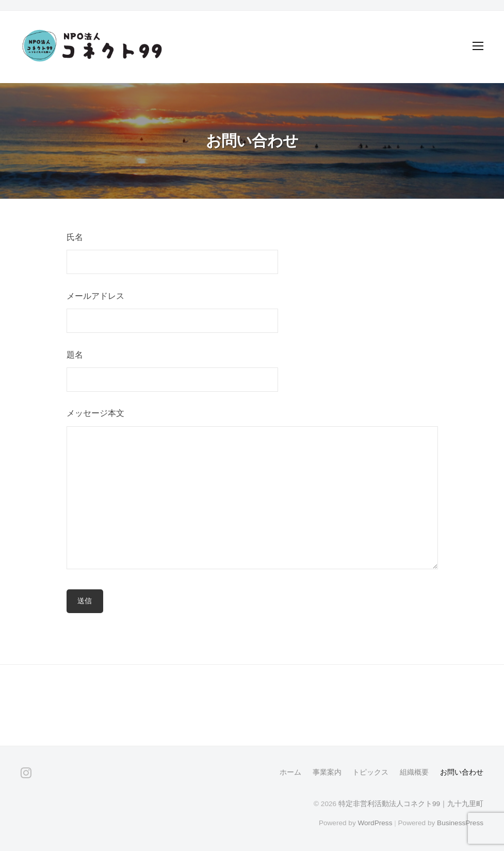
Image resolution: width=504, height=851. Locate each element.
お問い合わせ (462, 772)
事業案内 (327, 772)
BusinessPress (460, 823)
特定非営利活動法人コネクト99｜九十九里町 (411, 804)
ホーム (290, 772)
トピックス (370, 772)
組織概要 (414, 772)
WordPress (375, 823)
